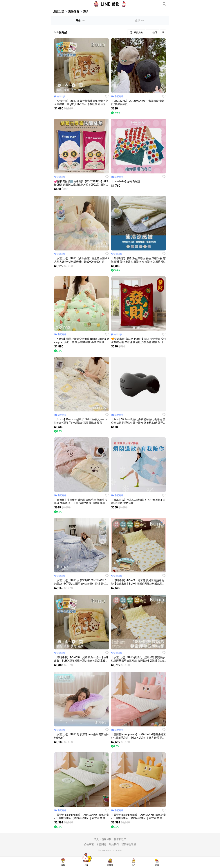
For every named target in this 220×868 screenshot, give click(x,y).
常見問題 (101, 844)
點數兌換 (138, 32)
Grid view (163, 32)
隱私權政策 (120, 839)
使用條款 (107, 839)
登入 (96, 839)
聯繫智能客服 (129, 844)
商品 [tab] (81, 20)
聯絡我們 (114, 844)
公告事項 (89, 844)
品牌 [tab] (139, 20)
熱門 (154, 32)
